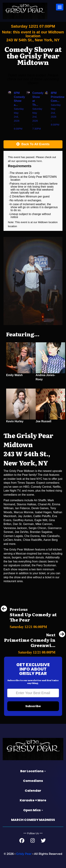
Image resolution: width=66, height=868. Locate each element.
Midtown (43, 222)
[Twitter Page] (43, 841)
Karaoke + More (33, 800)
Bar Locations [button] (33, 771)
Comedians (33, 781)
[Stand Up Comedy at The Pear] (33, 626)
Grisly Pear (24, 854)
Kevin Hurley (15, 421)
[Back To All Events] (33, 144)
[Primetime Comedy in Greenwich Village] (33, 651)
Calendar (33, 791)
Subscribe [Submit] (33, 706)
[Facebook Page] (22, 841)
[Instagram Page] (33, 841)
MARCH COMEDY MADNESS (33, 820)
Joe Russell (44, 421)
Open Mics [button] (33, 810)
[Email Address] (33, 693)
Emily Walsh (14, 375)
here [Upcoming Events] (39, 161)
